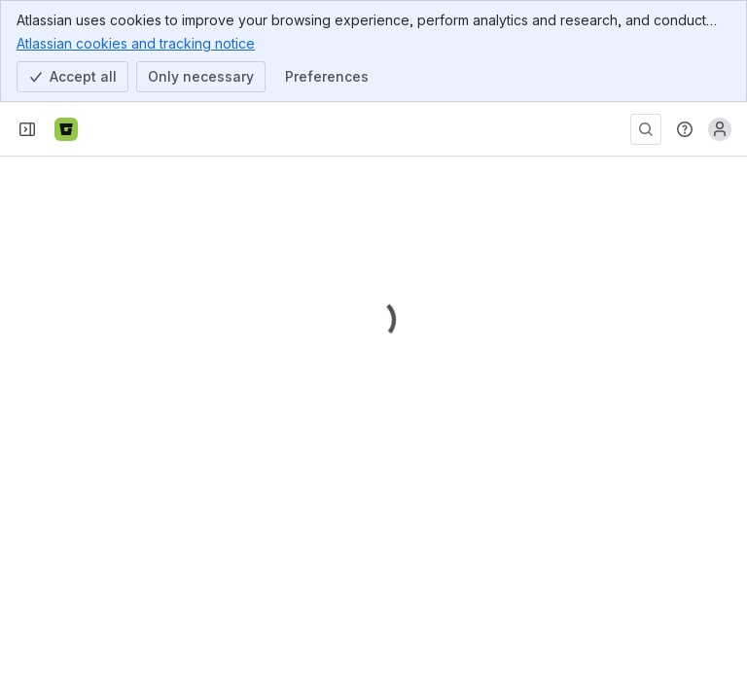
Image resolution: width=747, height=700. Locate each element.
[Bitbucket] (66, 129)
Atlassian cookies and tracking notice (136, 43)
